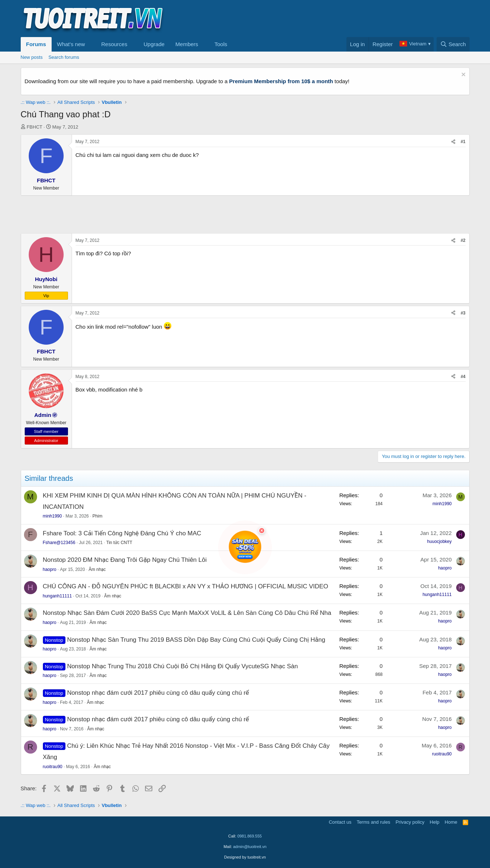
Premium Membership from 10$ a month (281, 81)
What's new (71, 44)
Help (435, 822)
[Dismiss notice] (463, 75)
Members (187, 44)
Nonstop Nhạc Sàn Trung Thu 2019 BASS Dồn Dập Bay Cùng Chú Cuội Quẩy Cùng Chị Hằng (196, 640)
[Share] (453, 142)
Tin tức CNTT (119, 543)
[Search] (453, 44)
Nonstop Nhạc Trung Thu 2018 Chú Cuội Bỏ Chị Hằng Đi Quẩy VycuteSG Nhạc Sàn (182, 666)
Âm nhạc (97, 569)
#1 (463, 142)
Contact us (340, 822)
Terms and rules (373, 822)
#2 (463, 240)
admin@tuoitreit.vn (250, 847)
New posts (32, 57)
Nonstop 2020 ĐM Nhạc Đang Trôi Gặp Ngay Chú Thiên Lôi (125, 560)
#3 (463, 313)
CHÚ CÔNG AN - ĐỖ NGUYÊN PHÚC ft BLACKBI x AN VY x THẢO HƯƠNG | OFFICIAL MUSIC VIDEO (186, 586)
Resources (114, 44)
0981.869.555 (250, 836)
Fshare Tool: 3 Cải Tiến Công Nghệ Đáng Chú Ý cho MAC (122, 533)
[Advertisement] (337, 19)
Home (451, 822)
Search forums (64, 57)
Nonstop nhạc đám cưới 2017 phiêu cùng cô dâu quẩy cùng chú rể (158, 693)
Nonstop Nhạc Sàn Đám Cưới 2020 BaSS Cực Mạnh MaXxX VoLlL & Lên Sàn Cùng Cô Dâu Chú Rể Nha (187, 613)
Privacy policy (410, 822)
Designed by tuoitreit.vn (245, 857)
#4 (463, 377)
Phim (97, 516)
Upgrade (154, 44)
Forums (36, 44)
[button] (91, 44)
